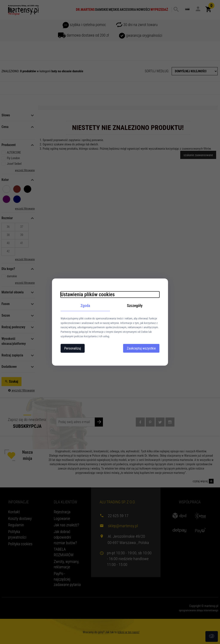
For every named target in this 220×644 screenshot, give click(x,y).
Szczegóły (135, 306)
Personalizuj (73, 348)
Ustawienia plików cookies (88, 294)
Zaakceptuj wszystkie (141, 348)
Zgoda (85, 306)
